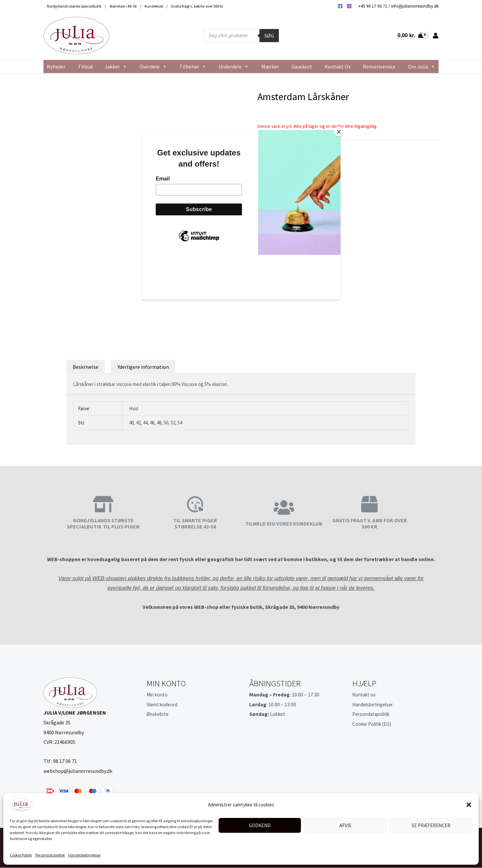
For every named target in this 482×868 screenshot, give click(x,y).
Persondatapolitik (50, 855)
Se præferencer (431, 825)
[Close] (339, 132)
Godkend (260, 825)
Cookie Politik (21, 855)
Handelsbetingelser (84, 855)
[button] (469, 805)
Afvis (345, 825)
